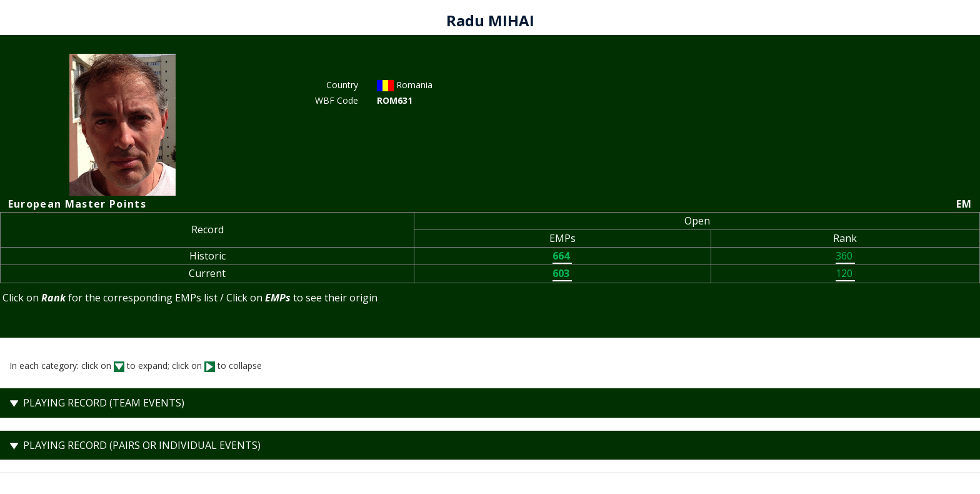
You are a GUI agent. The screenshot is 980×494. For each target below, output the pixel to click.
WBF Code (337, 100)
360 (845, 256)
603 (562, 273)
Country (342, 85)
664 (562, 256)
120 (845, 273)
